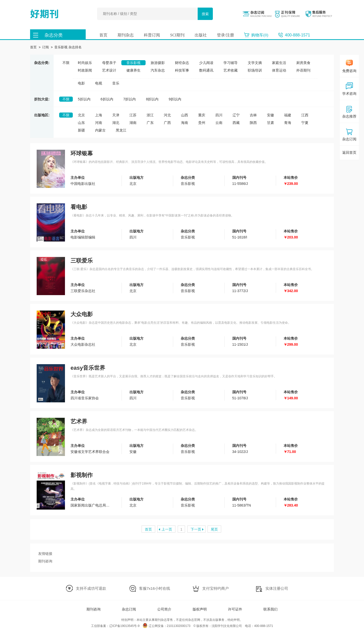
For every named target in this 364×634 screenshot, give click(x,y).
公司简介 (164, 609)
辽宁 (236, 115)
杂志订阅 (129, 609)
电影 (81, 83)
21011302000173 (179, 626)
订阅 (45, 47)
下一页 (196, 529)
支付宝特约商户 (215, 588)
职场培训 (255, 70)
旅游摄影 (158, 63)
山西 (185, 115)
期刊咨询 (45, 561)
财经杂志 (182, 63)
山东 (81, 123)
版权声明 (200, 609)
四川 (219, 115)
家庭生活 (279, 63)
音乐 (116, 83)
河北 (167, 115)
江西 (305, 115)
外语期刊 (303, 70)
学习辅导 (231, 63)
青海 (288, 123)
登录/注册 (225, 35)
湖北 (116, 123)
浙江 (150, 115)
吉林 (253, 115)
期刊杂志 (126, 35)
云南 (219, 123)
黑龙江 (121, 130)
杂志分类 (54, 35)
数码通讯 (206, 70)
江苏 (133, 115)
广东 (150, 123)
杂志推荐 (349, 112)
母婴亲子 (109, 63)
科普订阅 (152, 35)
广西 (167, 123)
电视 (99, 83)
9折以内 (175, 99)
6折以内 (107, 99)
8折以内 (152, 99)
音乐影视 (133, 63)
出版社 (201, 35)
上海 (99, 115)
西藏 (236, 123)
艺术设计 (109, 70)
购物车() (260, 35)
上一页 (167, 529)
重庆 (202, 115)
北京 (81, 115)
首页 (103, 35)
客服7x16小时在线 (155, 588)
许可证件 (235, 609)
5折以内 (84, 99)
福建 (288, 115)
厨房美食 (303, 63)
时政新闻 (85, 70)
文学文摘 (255, 63)
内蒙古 (100, 130)
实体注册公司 (277, 588)
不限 (66, 63)
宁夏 (305, 123)
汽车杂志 (158, 70)
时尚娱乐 (85, 63)
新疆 (81, 130)
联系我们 (270, 609)
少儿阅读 (206, 63)
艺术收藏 (231, 70)
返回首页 (349, 152)
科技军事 (182, 70)
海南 (185, 123)
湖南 (133, 123)
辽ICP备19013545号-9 (124, 626)
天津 (116, 115)
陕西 (253, 123)
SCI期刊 (177, 35)
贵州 (202, 123)
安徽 (270, 115)
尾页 (214, 529)
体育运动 (279, 70)
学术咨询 (349, 89)
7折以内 (130, 99)
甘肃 (270, 123)
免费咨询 (349, 66)
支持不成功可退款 (91, 588)
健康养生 (133, 70)
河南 (99, 123)
